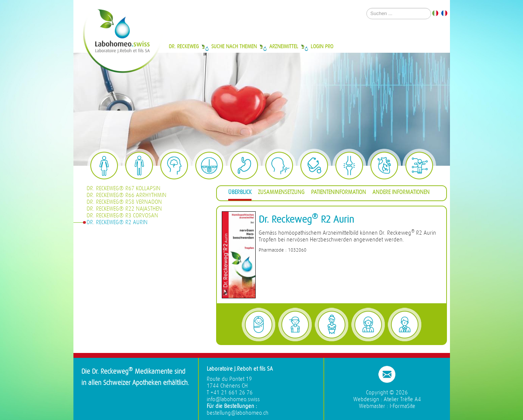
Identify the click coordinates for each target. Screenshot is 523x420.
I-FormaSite (403, 406)
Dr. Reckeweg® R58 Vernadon (124, 202)
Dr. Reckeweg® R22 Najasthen (124, 209)
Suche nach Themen (234, 46)
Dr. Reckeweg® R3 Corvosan (122, 216)
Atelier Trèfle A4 (402, 399)
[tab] (240, 193)
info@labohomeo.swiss (233, 399)
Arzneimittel (284, 46)
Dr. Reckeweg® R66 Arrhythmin (127, 195)
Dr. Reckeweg (184, 46)
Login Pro (322, 46)
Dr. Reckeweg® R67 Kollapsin (124, 189)
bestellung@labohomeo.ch (238, 413)
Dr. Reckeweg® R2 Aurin (117, 222)
